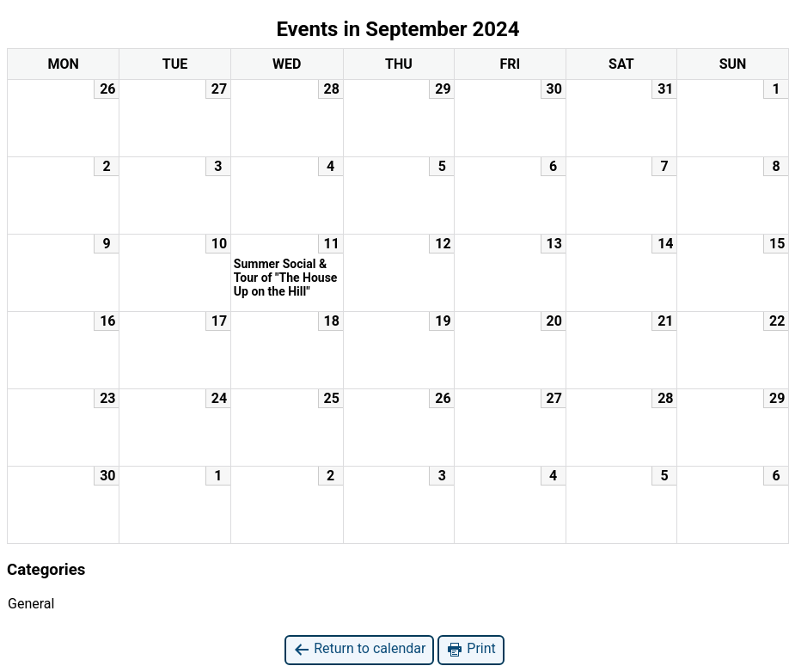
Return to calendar (359, 649)
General (31, 604)
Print (471, 649)
